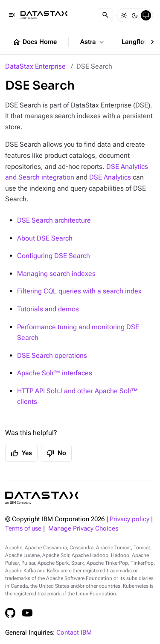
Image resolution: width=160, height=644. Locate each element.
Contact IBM (74, 633)
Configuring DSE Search (54, 256)
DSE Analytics (110, 177)
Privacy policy (129, 519)
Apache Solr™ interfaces (55, 373)
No (56, 453)
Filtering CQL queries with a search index (79, 291)
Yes (21, 453)
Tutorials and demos (48, 309)
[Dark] (135, 15)
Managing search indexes (56, 274)
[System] (146, 15)
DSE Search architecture (54, 220)
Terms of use (23, 529)
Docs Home (35, 42)
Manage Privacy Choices (83, 529)
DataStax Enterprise (35, 66)
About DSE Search (45, 238)
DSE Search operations (52, 355)
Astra (93, 42)
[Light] (124, 15)
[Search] (105, 15)
